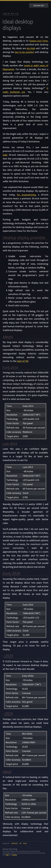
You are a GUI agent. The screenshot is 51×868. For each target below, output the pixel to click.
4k (20, 843)
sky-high (31, 48)
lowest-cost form (39, 41)
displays (14, 843)
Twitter (14, 855)
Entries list (39, 5)
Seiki (5, 155)
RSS (7, 855)
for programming (26, 195)
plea (25, 843)
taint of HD (23, 361)
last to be (24, 52)
